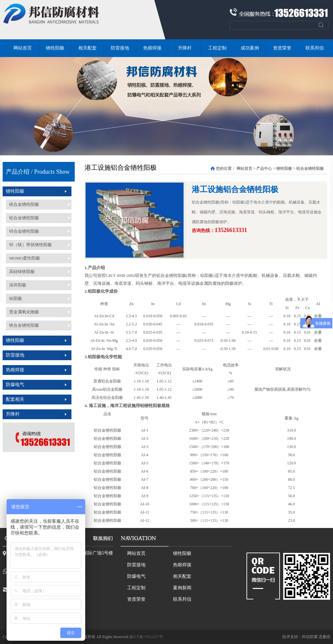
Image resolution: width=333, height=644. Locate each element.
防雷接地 (120, 48)
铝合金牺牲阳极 (24, 218)
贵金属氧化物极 (24, 312)
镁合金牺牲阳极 (24, 204)
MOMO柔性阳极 (25, 258)
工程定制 (217, 48)
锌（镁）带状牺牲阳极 (30, 245)
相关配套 (88, 48)
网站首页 (23, 48)
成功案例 (250, 48)
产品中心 (264, 168)
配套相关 (15, 399)
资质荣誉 (282, 48)
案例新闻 (182, 588)
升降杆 (185, 48)
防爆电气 (15, 385)
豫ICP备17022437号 (146, 637)
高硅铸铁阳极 (22, 272)
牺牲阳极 (55, 48)
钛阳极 (16, 298)
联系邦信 (315, 48)
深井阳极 (18, 285)
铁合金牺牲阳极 (24, 325)
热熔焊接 (152, 48)
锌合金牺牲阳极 (24, 231)
